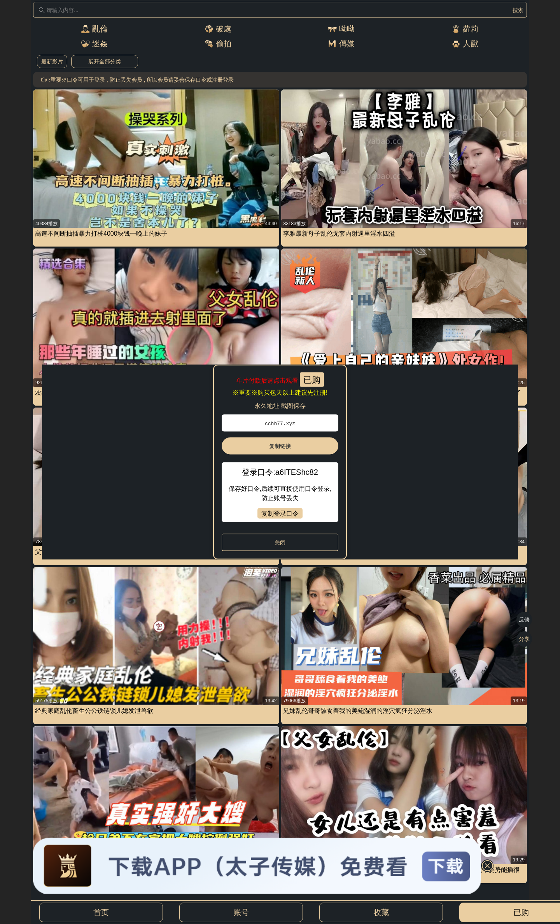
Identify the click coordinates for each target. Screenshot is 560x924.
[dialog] (280, 462)
